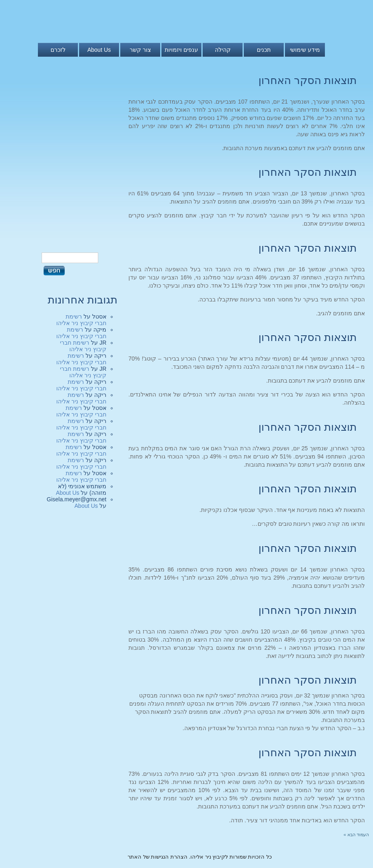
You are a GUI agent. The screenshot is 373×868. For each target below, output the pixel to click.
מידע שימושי (305, 50)
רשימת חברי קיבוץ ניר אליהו (81, 320)
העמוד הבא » (356, 835)
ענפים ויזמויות (181, 50)
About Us (99, 50)
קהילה (223, 50)
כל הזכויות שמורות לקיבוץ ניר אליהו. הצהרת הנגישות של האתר (200, 857)
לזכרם (58, 50)
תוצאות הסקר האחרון (308, 80)
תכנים (264, 50)
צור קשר (140, 50)
